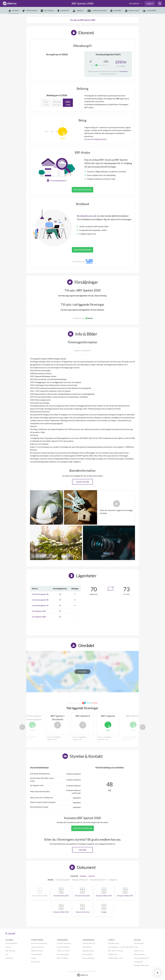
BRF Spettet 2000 (83, 3)
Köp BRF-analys (114, 943)
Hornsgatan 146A (39, 611)
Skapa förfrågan (62, 958)
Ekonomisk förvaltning (39, 943)
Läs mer (83, 850)
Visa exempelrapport (58, 180)
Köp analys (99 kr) (82, 190)
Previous (22, 727)
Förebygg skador (63, 954)
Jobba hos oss (139, 951)
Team (136, 947)
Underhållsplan (36, 954)
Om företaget (139, 943)
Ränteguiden (87, 947)
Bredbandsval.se (85, 216)
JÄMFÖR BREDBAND (82, 250)
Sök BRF (11, 934)
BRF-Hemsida (10, 951)
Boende (83, 876)
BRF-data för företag (116, 951)
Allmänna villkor (139, 954)
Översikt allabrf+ (12, 943)
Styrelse (92, 876)
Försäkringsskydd (63, 947)
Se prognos (124, 71)
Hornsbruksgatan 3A (40, 594)
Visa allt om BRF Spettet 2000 (83, 20)
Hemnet (8, 947)
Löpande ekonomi (37, 947)
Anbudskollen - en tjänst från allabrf (121, 947)
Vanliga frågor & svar (115, 958)
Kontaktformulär (83, 828)
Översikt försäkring (64, 943)
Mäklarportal (113, 954)
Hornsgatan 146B (39, 617)
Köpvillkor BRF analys (141, 965)
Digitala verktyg (37, 951)
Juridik (33, 958)
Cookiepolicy (138, 962)
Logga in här (83, 482)
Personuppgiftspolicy (142, 958)
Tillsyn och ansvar (63, 951)
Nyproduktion (87, 954)
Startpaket (9, 958)
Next (143, 727)
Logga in (150, 3)
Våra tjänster (134, 3)
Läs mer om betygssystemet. (96, 139)
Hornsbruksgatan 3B (40, 600)
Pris (7, 954)
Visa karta (82, 672)
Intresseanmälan (89, 958)
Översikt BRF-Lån (89, 943)
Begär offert (36, 962)
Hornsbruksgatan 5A (40, 605)
